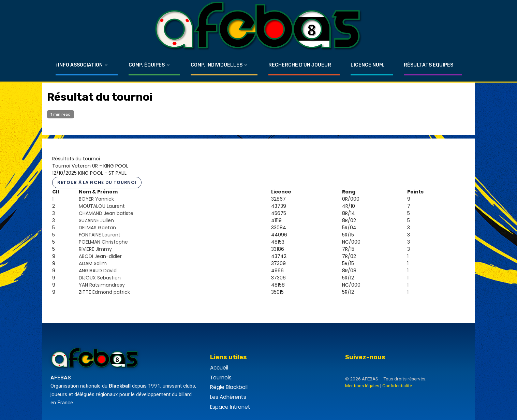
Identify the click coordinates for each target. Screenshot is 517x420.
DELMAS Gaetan (97, 228)
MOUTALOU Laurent (102, 206)
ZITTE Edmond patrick (104, 292)
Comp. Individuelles (217, 65)
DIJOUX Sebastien (100, 278)
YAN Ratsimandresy (102, 285)
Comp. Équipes (147, 65)
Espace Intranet (230, 407)
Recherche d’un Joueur (300, 65)
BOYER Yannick (96, 199)
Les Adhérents (228, 397)
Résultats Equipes (429, 65)
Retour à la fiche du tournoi (97, 182)
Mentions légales (362, 386)
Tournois (221, 378)
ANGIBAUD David (98, 271)
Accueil (219, 368)
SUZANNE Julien (96, 220)
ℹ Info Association (79, 65)
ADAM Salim (93, 263)
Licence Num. (367, 65)
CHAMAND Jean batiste (106, 213)
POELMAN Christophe (103, 242)
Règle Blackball (229, 387)
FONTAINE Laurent (100, 235)
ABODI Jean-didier (100, 256)
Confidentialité (397, 386)
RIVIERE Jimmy (95, 249)
